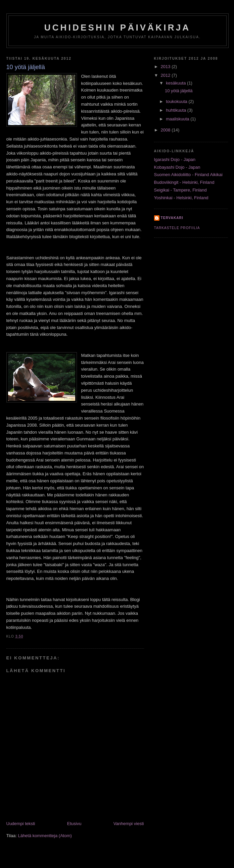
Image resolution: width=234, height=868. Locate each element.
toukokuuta (177, 101)
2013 (166, 67)
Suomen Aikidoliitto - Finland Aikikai (189, 175)
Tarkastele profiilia (177, 228)
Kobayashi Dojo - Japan (177, 167)
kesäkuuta (176, 83)
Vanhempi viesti (129, 824)
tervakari (172, 218)
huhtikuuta (177, 110)
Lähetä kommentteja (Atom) (45, 836)
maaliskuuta (178, 119)
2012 (166, 75)
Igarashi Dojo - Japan (175, 159)
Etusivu (74, 824)
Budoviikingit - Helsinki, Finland (184, 182)
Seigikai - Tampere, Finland (180, 190)
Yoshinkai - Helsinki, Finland (181, 198)
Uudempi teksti (21, 824)
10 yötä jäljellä (179, 91)
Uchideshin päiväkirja (118, 28)
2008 (166, 130)
